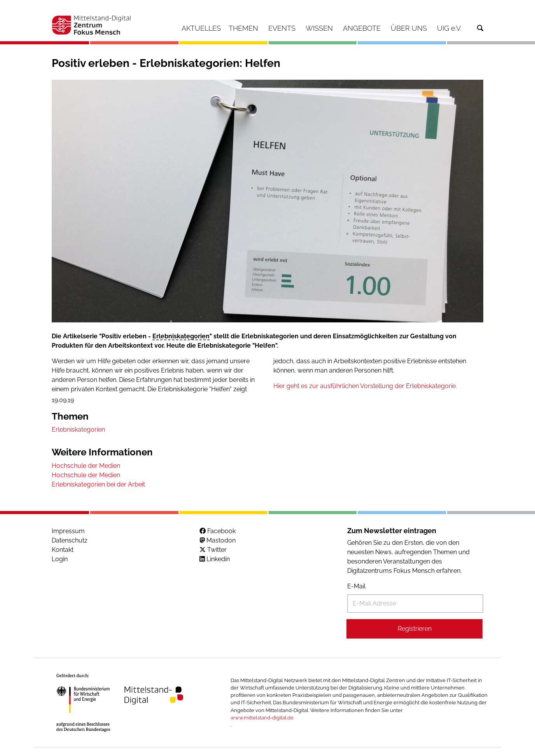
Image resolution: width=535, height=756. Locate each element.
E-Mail (356, 586)
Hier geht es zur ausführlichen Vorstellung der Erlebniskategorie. (365, 386)
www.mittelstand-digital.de (262, 718)
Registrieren (415, 629)
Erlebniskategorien (181, 336)
